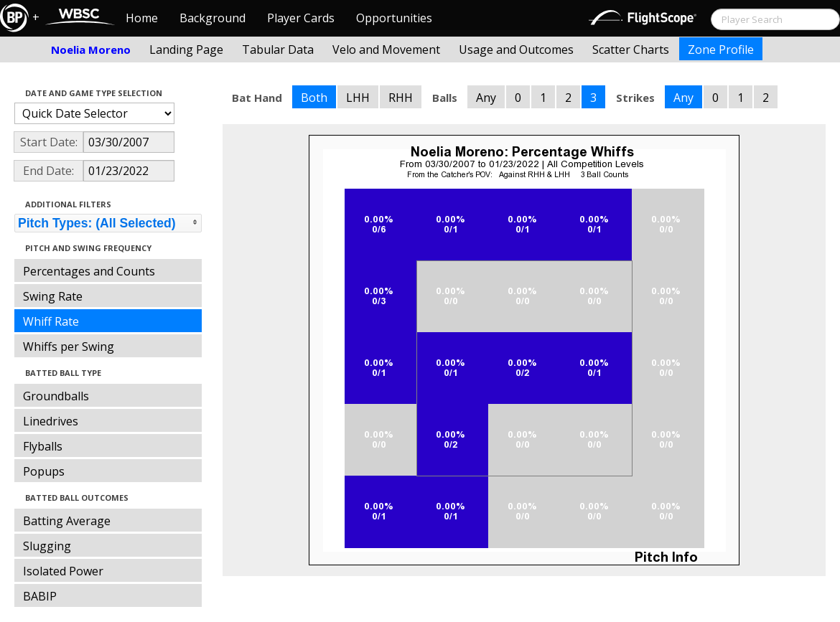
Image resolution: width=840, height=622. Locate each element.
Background (213, 18)
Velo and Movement (386, 50)
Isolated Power (63, 571)
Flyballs (43, 446)
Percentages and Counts (89, 271)
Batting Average (67, 521)
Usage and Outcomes (516, 50)
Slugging (47, 546)
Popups (44, 471)
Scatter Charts (631, 50)
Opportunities (394, 18)
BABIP (40, 596)
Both (314, 98)
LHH (358, 98)
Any (486, 98)
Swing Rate (53, 296)
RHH (401, 98)
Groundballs (56, 396)
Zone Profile (721, 50)
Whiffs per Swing (69, 347)
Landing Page (186, 50)
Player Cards (301, 18)
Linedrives (51, 421)
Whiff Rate (51, 321)
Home (142, 18)
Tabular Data (278, 50)
